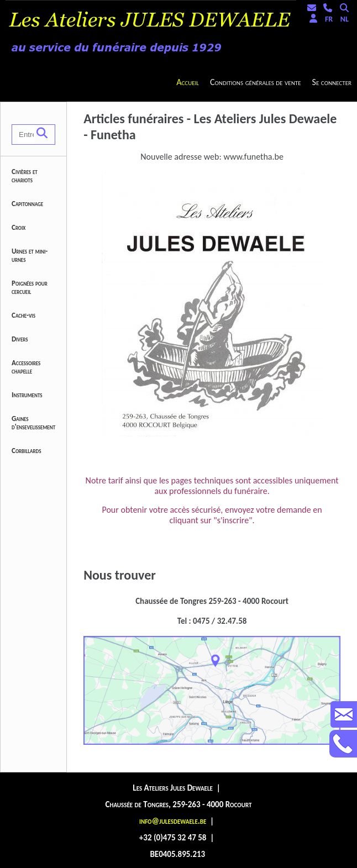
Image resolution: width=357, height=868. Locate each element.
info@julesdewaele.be (173, 821)
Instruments (27, 395)
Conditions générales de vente (256, 82)
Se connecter (332, 82)
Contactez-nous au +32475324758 (343, 744)
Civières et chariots (25, 176)
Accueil (188, 82)
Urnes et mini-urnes (30, 255)
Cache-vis (23, 315)
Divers (20, 339)
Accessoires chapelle (26, 367)
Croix (19, 227)
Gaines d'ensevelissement (33, 423)
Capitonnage (27, 204)
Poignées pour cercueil (30, 287)
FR (329, 19)
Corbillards (27, 451)
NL (345, 19)
